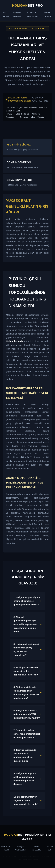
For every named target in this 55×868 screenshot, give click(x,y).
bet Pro (28, 5)
